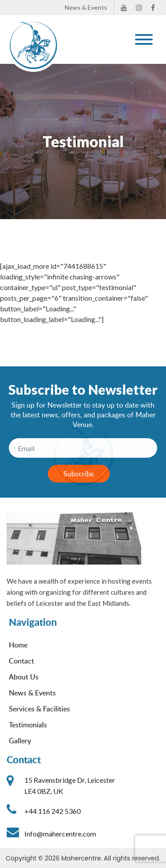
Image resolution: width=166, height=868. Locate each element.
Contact (21, 667)
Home (18, 651)
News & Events (86, 7)
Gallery (20, 746)
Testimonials (28, 731)
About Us (24, 683)
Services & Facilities (39, 715)
